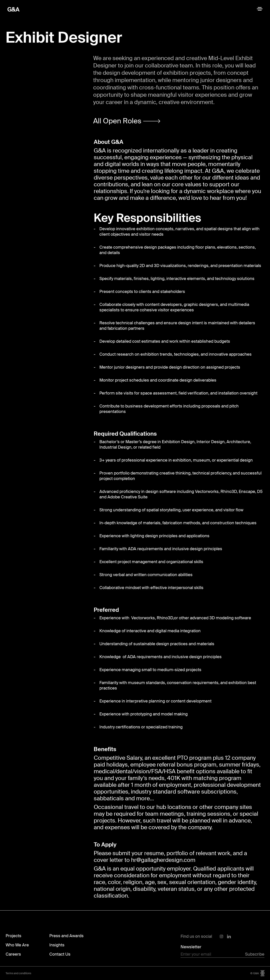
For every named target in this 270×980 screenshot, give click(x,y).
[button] (127, 121)
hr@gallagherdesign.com (163, 860)
